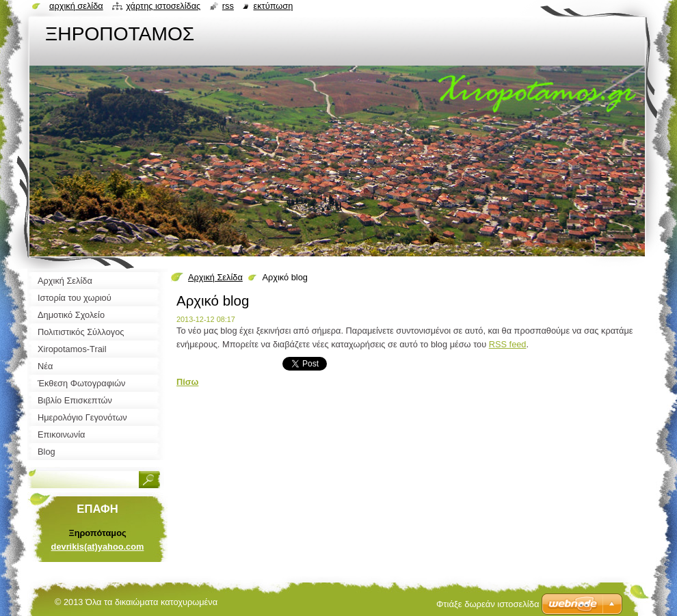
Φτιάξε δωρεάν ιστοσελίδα (488, 604)
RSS (228, 6)
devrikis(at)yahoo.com (98, 547)
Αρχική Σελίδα (215, 277)
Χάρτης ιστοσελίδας (163, 6)
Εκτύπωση (273, 6)
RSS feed (508, 344)
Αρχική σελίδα (76, 6)
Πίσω (187, 382)
